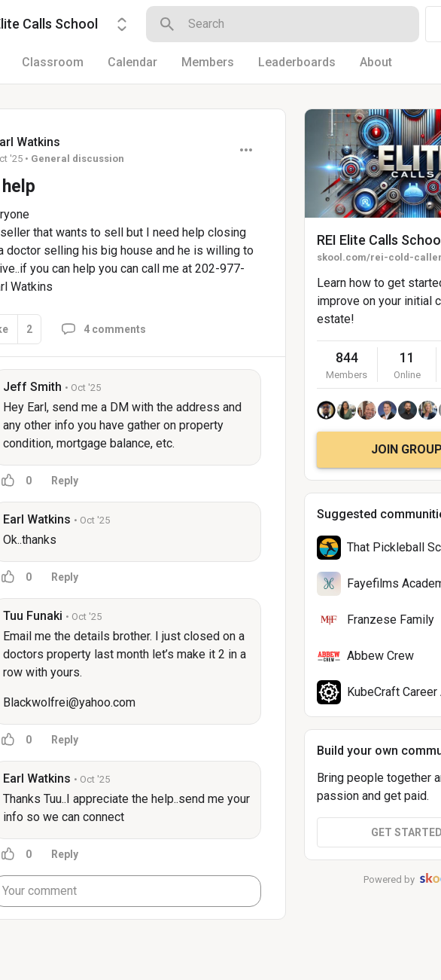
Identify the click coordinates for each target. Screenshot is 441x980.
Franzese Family (391, 620)
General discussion (78, 159)
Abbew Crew (380, 656)
